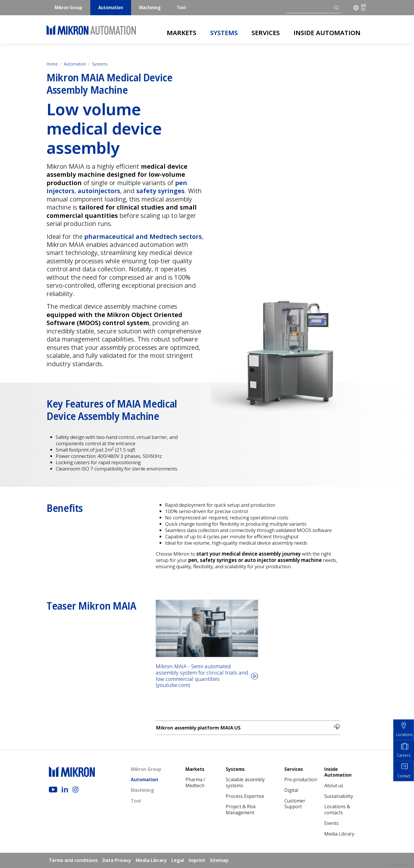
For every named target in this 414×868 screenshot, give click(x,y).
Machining (150, 7)
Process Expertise (245, 796)
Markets (182, 32)
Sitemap (219, 860)
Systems (224, 32)
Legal (178, 860)
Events (331, 823)
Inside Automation (327, 32)
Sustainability (339, 796)
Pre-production (301, 780)
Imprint (197, 860)
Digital (291, 790)
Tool (181, 7)
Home (52, 64)
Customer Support (295, 804)
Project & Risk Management (241, 810)
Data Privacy (117, 860)
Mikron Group (68, 7)
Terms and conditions (73, 860)
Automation (111, 7)
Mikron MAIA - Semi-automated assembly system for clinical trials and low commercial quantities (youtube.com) (202, 676)
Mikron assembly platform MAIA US (248, 727)
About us (334, 786)
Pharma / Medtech (195, 783)
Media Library (339, 834)
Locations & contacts (337, 810)
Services (266, 32)
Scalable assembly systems (245, 783)
